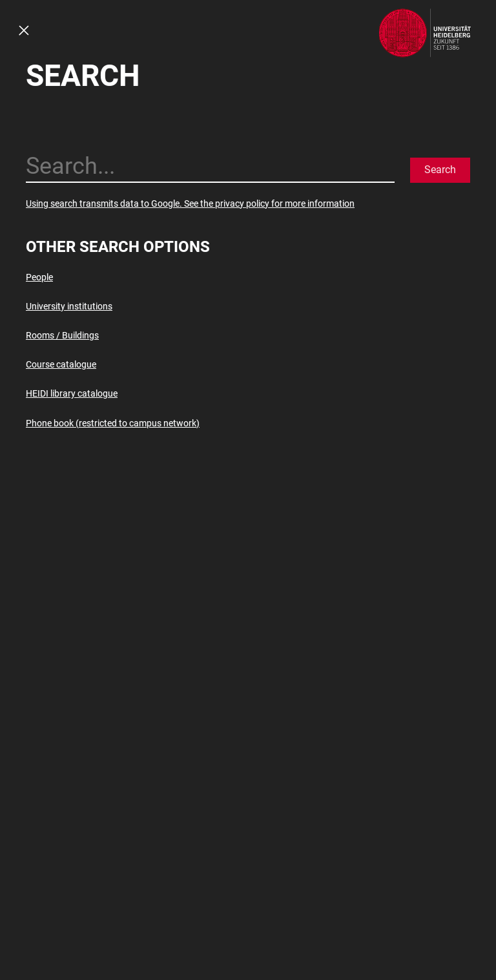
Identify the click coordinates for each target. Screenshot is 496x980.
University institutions (69, 306)
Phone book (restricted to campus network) (113, 423)
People (39, 277)
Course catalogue (61, 364)
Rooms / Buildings (62, 335)
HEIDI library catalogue (72, 393)
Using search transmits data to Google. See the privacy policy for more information (190, 203)
